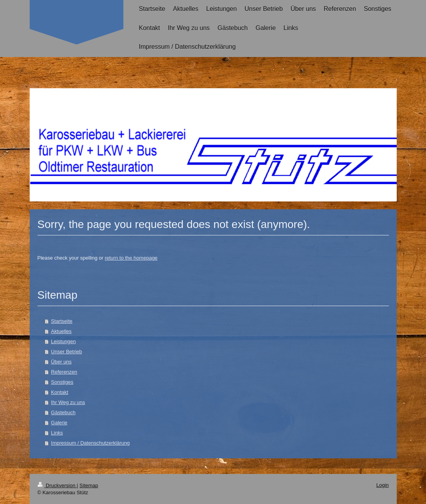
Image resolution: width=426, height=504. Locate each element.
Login (383, 485)
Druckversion (57, 485)
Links (57, 433)
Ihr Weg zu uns (68, 402)
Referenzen (64, 372)
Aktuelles (61, 331)
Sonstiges (62, 382)
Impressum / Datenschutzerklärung (91, 443)
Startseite (62, 321)
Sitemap (89, 485)
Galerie (59, 423)
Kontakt (60, 392)
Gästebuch (63, 412)
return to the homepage (131, 258)
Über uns (61, 362)
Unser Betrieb (67, 352)
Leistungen (64, 341)
